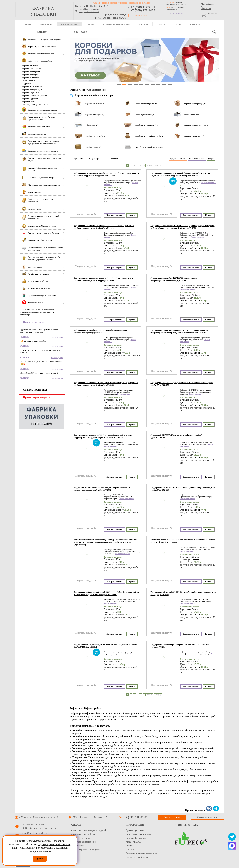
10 (170, 85)
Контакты (195, 24)
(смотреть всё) (40, 323)
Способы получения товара (117, 24)
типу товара (94, 159)
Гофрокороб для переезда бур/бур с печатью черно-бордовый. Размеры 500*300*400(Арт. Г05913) (106, 646)
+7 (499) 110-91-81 (136, 817)
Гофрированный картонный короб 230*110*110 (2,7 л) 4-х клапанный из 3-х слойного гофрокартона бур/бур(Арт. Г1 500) (106, 593)
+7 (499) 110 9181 (143, 7)
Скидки (90, 24)
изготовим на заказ (197, 159)
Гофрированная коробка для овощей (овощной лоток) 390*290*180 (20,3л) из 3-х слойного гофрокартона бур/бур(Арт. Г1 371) (180, 174)
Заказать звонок (142, 15)
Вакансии (131, 849)
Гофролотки (27, 83)
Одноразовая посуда (80, 838)
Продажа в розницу (115, 15)
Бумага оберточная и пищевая (85, 849)
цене (105, 159)
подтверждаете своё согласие (54, 844)
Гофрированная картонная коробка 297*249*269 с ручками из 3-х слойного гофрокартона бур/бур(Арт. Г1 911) (103, 279)
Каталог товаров (69, 24)
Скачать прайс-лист (35, 390)
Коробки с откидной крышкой (35, 95)
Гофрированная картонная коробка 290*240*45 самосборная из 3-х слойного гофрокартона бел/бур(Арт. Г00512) (104, 227)
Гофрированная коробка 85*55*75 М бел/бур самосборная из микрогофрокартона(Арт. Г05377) (101, 332)
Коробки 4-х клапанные (32, 86)
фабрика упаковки (43, 11)
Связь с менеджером (176, 13)
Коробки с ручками (30, 98)
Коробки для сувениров (32, 89)
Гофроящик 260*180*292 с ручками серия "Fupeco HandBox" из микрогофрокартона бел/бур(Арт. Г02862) (103, 489)
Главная (27, 24)
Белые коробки (28, 80)
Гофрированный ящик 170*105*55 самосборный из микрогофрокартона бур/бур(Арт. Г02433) (183, 489)
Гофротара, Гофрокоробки (93, 90)
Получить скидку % (85, 214)
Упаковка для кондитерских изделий (88, 830)
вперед (150, 165)
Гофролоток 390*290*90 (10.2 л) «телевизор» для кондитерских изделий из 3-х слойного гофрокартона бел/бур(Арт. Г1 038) (183, 227)
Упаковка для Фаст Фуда (83, 834)
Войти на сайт (206, 9)
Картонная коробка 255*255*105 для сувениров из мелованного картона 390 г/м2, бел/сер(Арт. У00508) (183, 541)
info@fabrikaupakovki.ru (89, 12)
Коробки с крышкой (31, 92)
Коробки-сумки (29, 101)
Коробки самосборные (32, 68)
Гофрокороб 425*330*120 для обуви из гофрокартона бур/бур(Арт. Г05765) (176, 436)
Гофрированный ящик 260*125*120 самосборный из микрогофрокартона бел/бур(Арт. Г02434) (183, 593)
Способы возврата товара (138, 834)
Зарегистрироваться (208, 7)
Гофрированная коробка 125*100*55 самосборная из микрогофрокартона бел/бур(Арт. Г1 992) (174, 279)
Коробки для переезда (31, 71)
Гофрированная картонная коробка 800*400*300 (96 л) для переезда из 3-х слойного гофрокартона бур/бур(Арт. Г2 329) (107, 174)
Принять (40, 859)
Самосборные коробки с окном (35, 104)
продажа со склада (178, 159)
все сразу (158, 165)
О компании (46, 24)
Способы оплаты (187, 825)
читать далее (57, 337)
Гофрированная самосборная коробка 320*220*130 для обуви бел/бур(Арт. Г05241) (180, 646)
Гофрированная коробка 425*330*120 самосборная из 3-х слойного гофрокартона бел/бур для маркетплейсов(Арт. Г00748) (104, 436)
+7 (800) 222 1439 (143, 10)
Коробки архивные (30, 65)
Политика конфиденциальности (141, 853)
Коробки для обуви (30, 74)
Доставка (144, 24)
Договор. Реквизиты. (136, 838)
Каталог (42, 32)
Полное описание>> (209, 183)
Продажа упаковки (135, 830)
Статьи (178, 24)
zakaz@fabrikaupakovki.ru (90, 9)
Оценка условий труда (137, 857)
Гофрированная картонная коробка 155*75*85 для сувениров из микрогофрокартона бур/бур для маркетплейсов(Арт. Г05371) (179, 332)
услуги (211, 159)
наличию (115, 159)
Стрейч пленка (78, 846)
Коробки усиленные (31, 77)
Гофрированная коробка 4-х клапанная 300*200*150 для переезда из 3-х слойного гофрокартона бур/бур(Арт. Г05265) (106, 384)
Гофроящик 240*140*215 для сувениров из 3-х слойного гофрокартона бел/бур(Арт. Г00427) (182, 384)
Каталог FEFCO (134, 842)
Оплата (161, 24)
